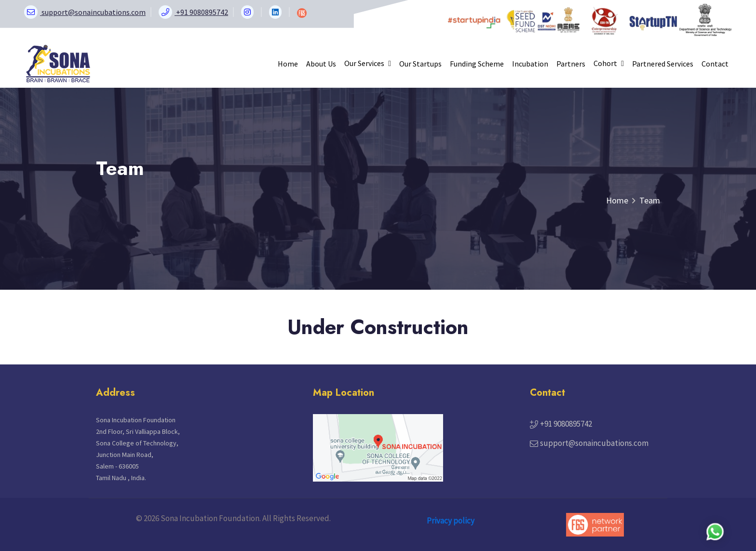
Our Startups (420, 64)
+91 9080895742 (566, 424)
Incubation (530, 64)
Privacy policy (451, 521)
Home (288, 64)
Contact (715, 64)
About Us (321, 64)
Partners (571, 64)
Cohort (609, 63)
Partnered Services (663, 64)
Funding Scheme (477, 64)
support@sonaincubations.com (594, 443)
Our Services (368, 63)
